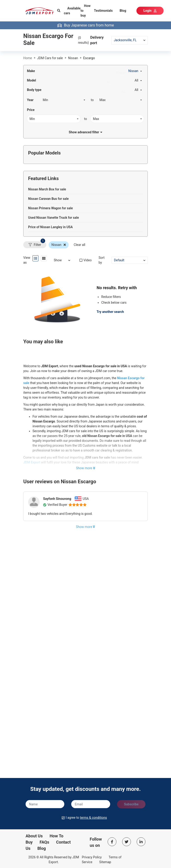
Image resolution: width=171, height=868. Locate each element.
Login (150, 11)
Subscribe (131, 804)
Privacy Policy (92, 857)
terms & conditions (93, 818)
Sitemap (105, 862)
